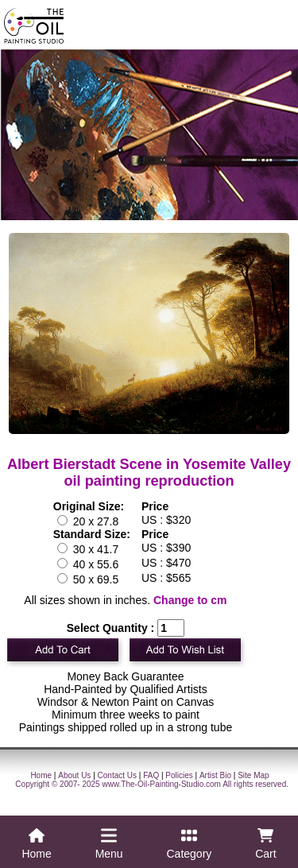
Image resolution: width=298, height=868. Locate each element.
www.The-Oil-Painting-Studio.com (161, 784)
